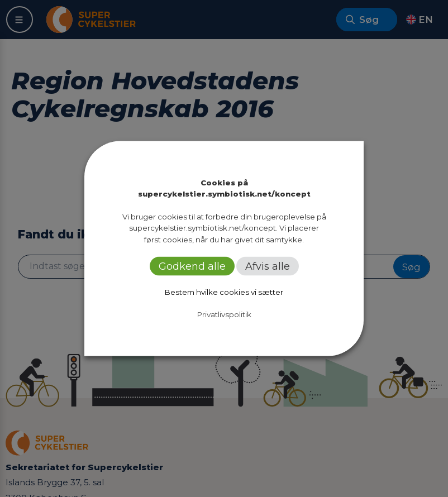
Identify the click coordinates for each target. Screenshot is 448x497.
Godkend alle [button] (192, 266)
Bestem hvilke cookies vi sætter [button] (224, 291)
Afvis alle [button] (268, 266)
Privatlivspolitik (224, 314)
